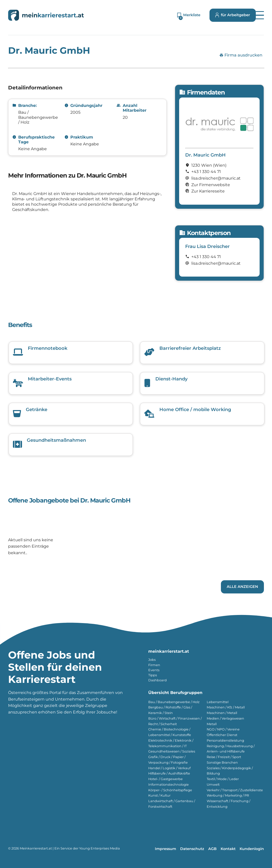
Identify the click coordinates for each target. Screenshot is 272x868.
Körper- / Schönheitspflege (170, 790)
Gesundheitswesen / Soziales (172, 751)
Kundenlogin (252, 849)
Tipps (153, 675)
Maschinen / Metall (222, 713)
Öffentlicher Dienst (222, 735)
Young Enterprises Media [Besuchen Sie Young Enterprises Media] (100, 848)
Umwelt (213, 785)
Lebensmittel (218, 702)
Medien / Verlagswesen (225, 718)
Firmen (154, 665)
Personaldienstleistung (225, 740)
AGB (212, 849)
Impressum (165, 849)
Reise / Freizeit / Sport (224, 757)
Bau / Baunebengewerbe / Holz (174, 702)
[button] (260, 15)
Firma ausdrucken (241, 55)
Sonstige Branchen (222, 763)
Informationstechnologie (169, 785)
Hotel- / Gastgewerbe (165, 779)
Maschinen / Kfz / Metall (226, 707)
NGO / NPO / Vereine (223, 729)
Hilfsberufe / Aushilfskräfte (169, 773)
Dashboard (158, 680)
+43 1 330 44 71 (206, 172)
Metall (212, 724)
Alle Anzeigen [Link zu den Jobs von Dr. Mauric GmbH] (242, 587)
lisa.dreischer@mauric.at (216, 263)
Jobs (152, 660)
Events (154, 670)
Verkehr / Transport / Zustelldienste (235, 790)
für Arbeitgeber (233, 15)
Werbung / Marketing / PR (228, 795)
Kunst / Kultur (159, 795)
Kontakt (228, 849)
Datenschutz (192, 849)
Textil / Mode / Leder (223, 779)
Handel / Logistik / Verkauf (169, 768)
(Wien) (220, 165)
